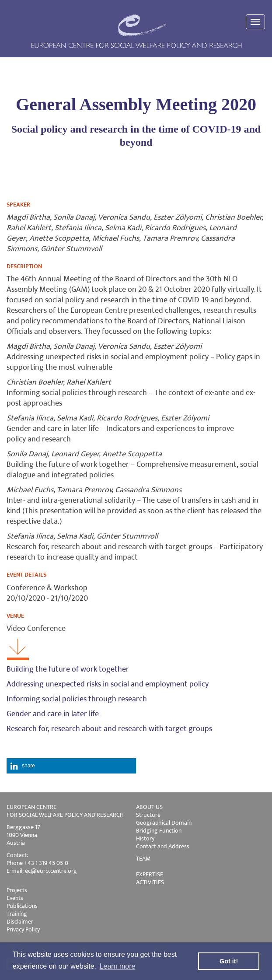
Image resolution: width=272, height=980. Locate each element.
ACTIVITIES (150, 882)
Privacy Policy (23, 929)
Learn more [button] (118, 966)
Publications (22, 906)
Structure (148, 815)
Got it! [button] (229, 961)
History (145, 838)
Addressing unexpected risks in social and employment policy (108, 684)
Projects (17, 890)
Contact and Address (163, 846)
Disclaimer (20, 922)
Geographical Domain (164, 823)
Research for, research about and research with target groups (109, 729)
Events (15, 898)
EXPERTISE (150, 874)
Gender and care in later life (53, 714)
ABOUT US (149, 807)
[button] (71, 766)
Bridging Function (159, 831)
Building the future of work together (68, 669)
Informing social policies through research (77, 699)
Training (17, 914)
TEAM (143, 859)
